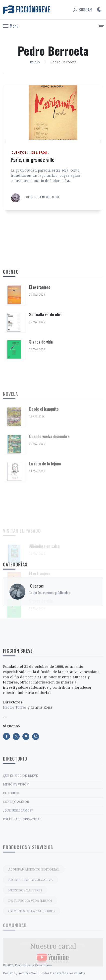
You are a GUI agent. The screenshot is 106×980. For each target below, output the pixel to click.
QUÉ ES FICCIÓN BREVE (20, 812)
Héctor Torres (15, 748)
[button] (11, 26)
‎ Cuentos (36, 605)
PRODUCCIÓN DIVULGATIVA (30, 919)
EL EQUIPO (11, 829)
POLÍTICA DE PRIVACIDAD (22, 856)
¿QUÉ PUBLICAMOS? (18, 847)
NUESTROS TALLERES (25, 930)
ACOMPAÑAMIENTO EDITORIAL (34, 909)
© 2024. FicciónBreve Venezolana (27, 975)
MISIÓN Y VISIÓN (16, 821)
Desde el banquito (44, 458)
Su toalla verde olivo (46, 353)
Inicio (35, 62)
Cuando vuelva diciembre (49, 485)
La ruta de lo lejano (45, 513)
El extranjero (40, 325)
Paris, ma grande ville (33, 160)
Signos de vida (41, 380)
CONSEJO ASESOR (16, 838)
